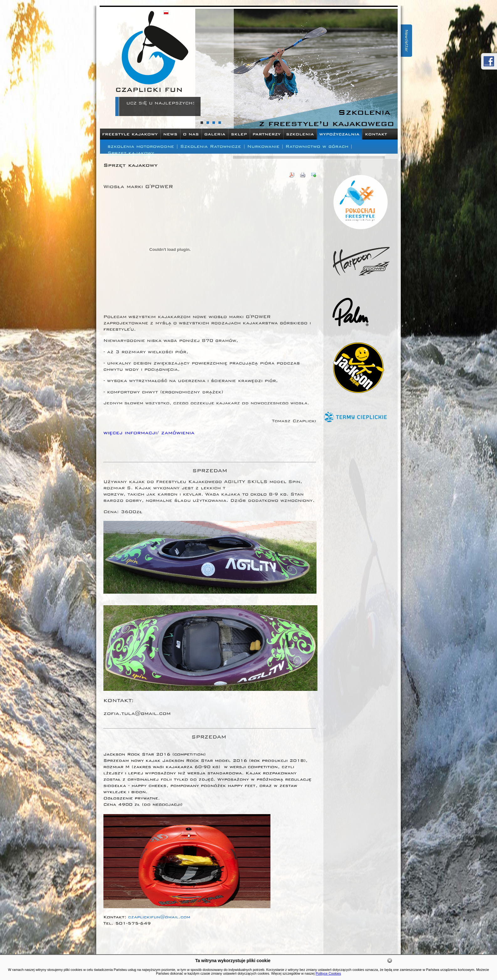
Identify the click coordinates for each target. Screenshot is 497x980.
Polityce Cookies (328, 973)
